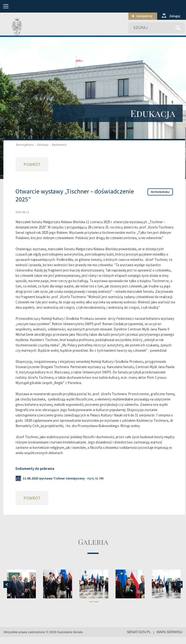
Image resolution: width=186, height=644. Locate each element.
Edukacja (41, 145)
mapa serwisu (169, 632)
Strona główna (24, 145)
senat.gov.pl (139, 632)
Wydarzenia (57, 145)
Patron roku (160, 192)
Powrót (32, 164)
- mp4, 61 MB (63, 478)
